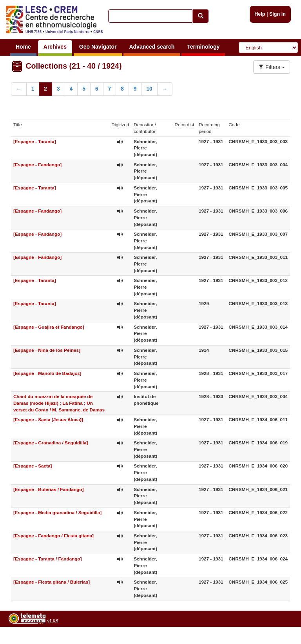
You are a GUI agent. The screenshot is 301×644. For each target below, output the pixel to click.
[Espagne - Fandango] (37, 165)
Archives (55, 47)
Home (23, 47)
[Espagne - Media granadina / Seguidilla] (57, 512)
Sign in (277, 14)
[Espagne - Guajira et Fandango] (49, 327)
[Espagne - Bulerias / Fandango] (49, 489)
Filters (272, 67)
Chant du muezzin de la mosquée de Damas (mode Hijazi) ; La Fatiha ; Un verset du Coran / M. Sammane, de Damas (59, 403)
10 (149, 89)
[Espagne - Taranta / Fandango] (48, 559)
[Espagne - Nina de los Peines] (47, 350)
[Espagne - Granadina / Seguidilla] (51, 443)
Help (260, 14)
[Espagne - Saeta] (33, 466)
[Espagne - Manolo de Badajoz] (47, 373)
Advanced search (152, 47)
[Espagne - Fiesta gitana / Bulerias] (52, 582)
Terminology (203, 47)
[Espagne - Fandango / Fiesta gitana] (53, 536)
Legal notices (282, 641)
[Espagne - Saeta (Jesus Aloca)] (48, 419)
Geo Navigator (98, 47)
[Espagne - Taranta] (35, 141)
